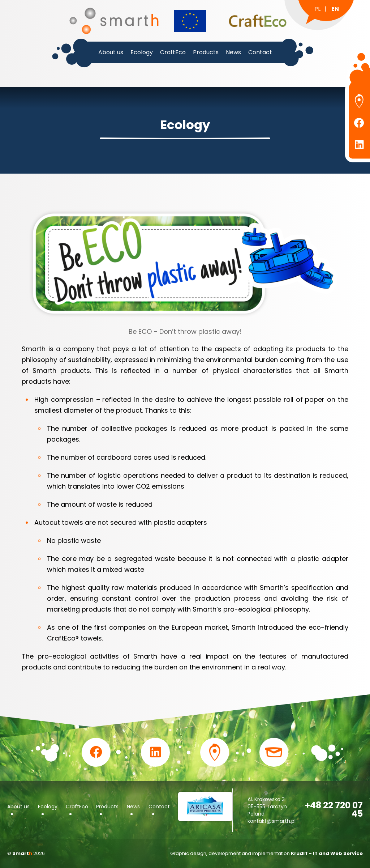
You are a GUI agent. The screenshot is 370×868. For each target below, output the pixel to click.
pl (317, 9)
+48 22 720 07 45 (334, 809)
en (335, 9)
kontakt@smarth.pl (272, 821)
